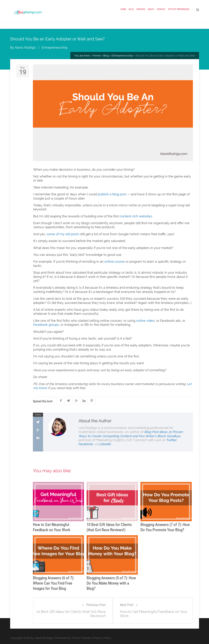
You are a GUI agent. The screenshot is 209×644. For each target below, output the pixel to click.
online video (145, 321)
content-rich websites (136, 216)
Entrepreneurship (55, 47)
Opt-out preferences (179, 9)
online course (115, 261)
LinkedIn (105, 444)
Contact (161, 9)
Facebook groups (46, 325)
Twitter (171, 440)
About (151, 9)
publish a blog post (112, 194)
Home (123, 9)
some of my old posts (63, 234)
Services (141, 9)
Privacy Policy (102, 638)
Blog (131, 9)
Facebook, (86, 444)
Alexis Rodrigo (25, 47)
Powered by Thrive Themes (73, 638)
